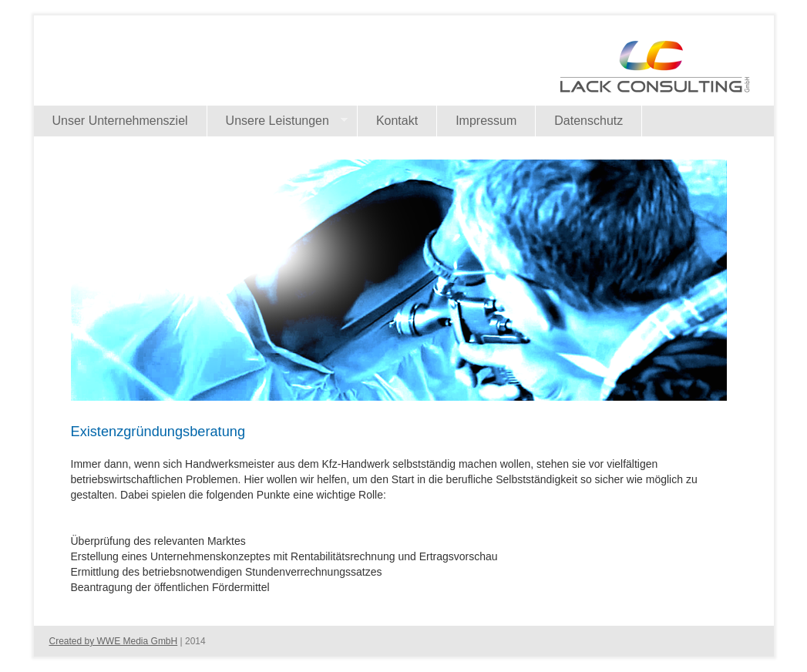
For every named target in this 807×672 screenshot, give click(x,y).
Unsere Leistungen (277, 121)
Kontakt (397, 121)
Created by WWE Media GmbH (114, 641)
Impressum (486, 121)
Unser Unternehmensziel (120, 121)
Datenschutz (588, 121)
